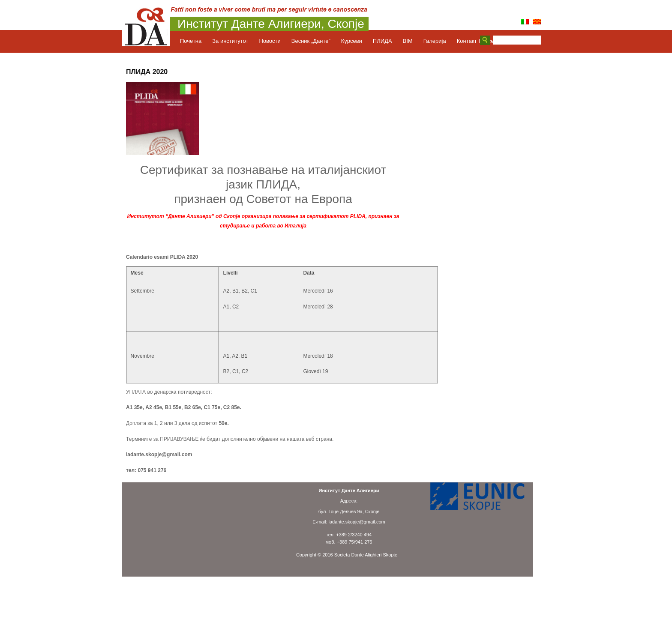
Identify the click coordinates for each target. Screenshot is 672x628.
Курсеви (356, 41)
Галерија (439, 41)
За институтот (234, 41)
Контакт (467, 41)
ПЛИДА (387, 41)
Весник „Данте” (315, 41)
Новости (274, 41)
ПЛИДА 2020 (147, 72)
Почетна (195, 41)
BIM (412, 41)
